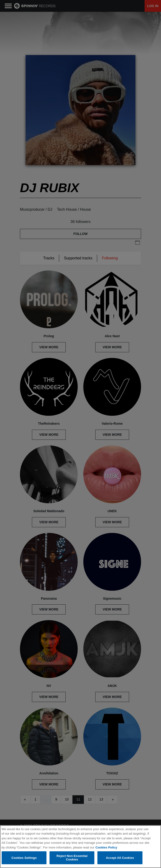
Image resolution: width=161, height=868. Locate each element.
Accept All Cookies (120, 858)
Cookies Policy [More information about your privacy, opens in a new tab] (106, 848)
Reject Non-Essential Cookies (72, 858)
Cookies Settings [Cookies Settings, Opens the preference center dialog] (24, 858)
